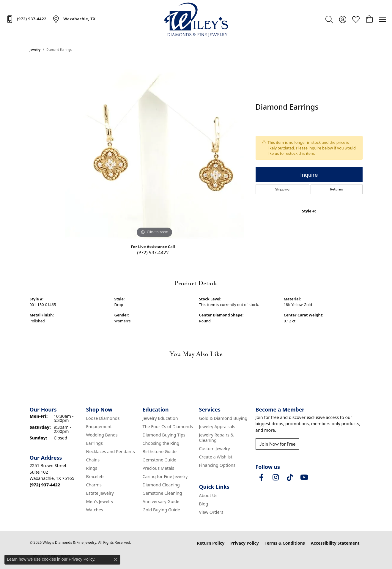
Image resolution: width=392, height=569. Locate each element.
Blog (204, 504)
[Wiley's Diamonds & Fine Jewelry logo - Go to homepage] (196, 19)
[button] (329, 19)
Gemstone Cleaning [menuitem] (162, 493)
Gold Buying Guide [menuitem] (161, 510)
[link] (26, 19)
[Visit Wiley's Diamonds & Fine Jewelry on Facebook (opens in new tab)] (262, 477)
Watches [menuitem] (95, 510)
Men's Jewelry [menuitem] (100, 501)
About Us (208, 495)
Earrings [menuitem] (95, 443)
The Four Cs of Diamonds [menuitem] (168, 427)
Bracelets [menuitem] (95, 476)
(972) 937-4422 (153, 252)
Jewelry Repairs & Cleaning (217, 438)
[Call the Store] (45, 485)
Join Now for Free (277, 444)
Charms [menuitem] (94, 485)
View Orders (211, 512)
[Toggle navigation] (382, 19)
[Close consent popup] (116, 559)
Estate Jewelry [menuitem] (100, 493)
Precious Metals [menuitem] (158, 468)
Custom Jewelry (215, 449)
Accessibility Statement (335, 543)
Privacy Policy (244, 543)
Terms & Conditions (285, 543)
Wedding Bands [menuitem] (102, 435)
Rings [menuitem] (92, 468)
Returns (337, 189)
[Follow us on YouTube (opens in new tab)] (304, 477)
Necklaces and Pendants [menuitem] (111, 451)
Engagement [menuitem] (99, 427)
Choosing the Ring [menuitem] (161, 443)
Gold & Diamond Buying (223, 418)
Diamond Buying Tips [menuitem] (164, 435)
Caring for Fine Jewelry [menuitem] (165, 476)
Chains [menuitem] (93, 460)
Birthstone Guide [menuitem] (160, 451)
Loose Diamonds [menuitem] (103, 418)
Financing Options (217, 465)
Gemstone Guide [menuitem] (160, 460)
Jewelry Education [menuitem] (160, 418)
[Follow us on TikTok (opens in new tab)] (290, 477)
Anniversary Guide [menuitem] (161, 501)
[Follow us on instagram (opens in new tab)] (276, 477)
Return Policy (211, 543)
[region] (155, 150)
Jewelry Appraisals (217, 427)
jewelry (35, 50)
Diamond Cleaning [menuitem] (161, 485)
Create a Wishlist (216, 457)
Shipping (282, 189)
